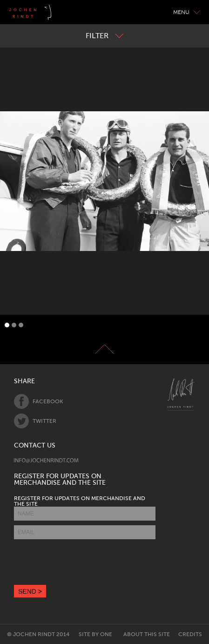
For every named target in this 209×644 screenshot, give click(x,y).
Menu (187, 12)
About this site (147, 634)
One (106, 634)
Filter (104, 36)
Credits (190, 634)
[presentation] (85, 562)
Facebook (38, 401)
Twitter (35, 421)
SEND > (30, 591)
